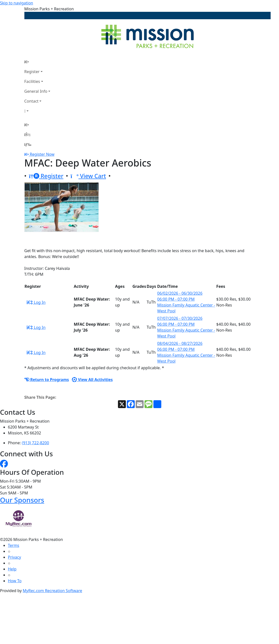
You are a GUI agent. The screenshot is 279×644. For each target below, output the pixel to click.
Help (12, 569)
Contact (32, 101)
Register (32, 72)
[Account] (37, 111)
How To (15, 581)
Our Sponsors (22, 500)
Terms (14, 545)
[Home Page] (37, 62)
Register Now (42, 154)
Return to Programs (47, 380)
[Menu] (28, 144)
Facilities (32, 81)
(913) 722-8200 (35, 443)
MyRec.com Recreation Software (52, 591)
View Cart (88, 176)
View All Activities (92, 380)
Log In (36, 302)
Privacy (14, 557)
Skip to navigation (16, 3)
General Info (36, 91)
